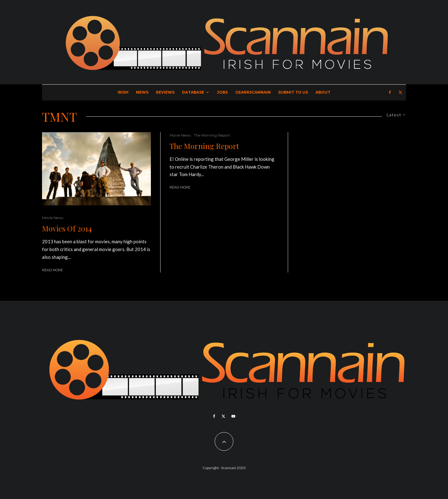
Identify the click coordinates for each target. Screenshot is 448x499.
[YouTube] (233, 416)
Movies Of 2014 (67, 229)
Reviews (165, 92)
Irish (123, 92)
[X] (400, 92)
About (323, 92)
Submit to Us (293, 92)
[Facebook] (390, 92)
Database (193, 92)
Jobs (222, 92)
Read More (52, 270)
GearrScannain (253, 92)
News (142, 92)
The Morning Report (212, 135)
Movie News (53, 218)
